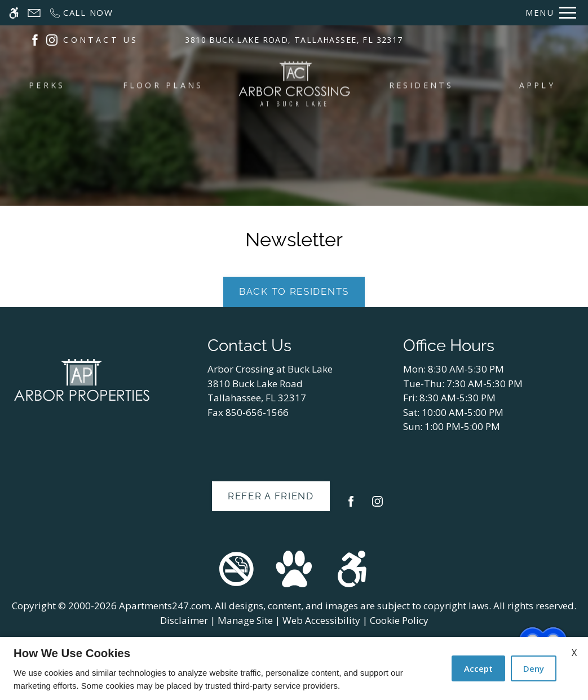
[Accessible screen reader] (14, 13)
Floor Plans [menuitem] (163, 86)
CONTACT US (101, 41)
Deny (534, 668)
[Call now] (81, 13)
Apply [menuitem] (537, 86)
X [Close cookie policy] (574, 653)
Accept (478, 668)
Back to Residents (294, 291)
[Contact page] (34, 13)
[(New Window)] (35, 41)
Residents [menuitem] (421, 86)
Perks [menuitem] (47, 86)
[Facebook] (351, 506)
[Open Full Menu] (551, 13)
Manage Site (245, 620)
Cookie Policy (399, 620)
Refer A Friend (271, 496)
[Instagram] (377, 506)
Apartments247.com (165, 606)
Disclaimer (184, 620)
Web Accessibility (321, 620)
